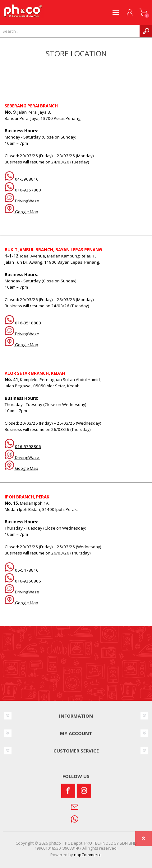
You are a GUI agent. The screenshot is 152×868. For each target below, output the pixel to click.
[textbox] (70, 31)
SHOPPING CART (143, 12)
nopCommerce (88, 855)
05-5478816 (27, 570)
